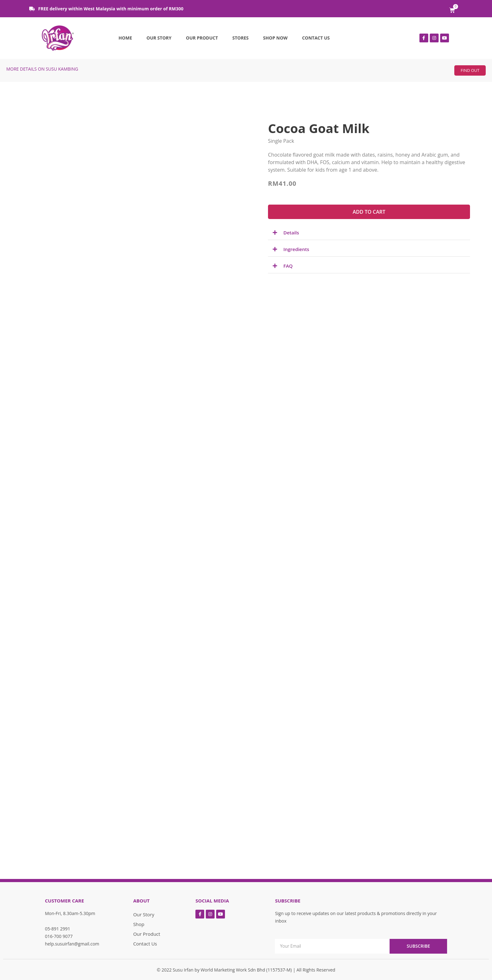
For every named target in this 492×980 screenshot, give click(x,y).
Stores (241, 38)
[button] (470, 70)
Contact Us (316, 38)
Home (125, 38)
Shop (139, 924)
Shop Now (275, 38)
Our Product (202, 38)
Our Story (159, 38)
